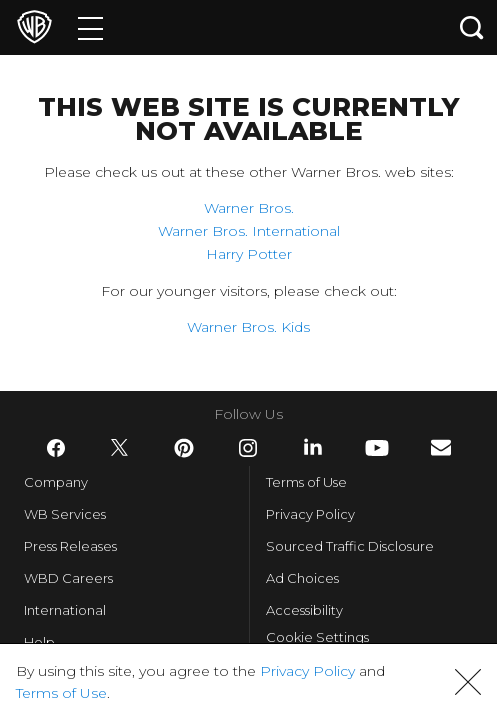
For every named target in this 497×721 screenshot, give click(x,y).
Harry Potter (249, 254)
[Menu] (90, 27)
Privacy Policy (310, 514)
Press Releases (70, 546)
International (65, 610)
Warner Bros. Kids (248, 327)
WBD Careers (68, 578)
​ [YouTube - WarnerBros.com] (377, 448)
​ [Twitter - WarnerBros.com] (120, 448)
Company (56, 482)
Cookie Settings (317, 637)
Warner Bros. (249, 208)
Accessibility (304, 610)
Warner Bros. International (249, 231)
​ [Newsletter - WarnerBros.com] (441, 447)
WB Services (65, 514)
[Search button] (472, 27)
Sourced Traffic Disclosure (350, 546)
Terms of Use (306, 482)
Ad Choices (302, 578)
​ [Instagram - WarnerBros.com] (248, 448)
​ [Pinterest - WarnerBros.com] (184, 448)
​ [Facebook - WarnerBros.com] (56, 448)
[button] (468, 682)
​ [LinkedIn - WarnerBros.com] (313, 447)
